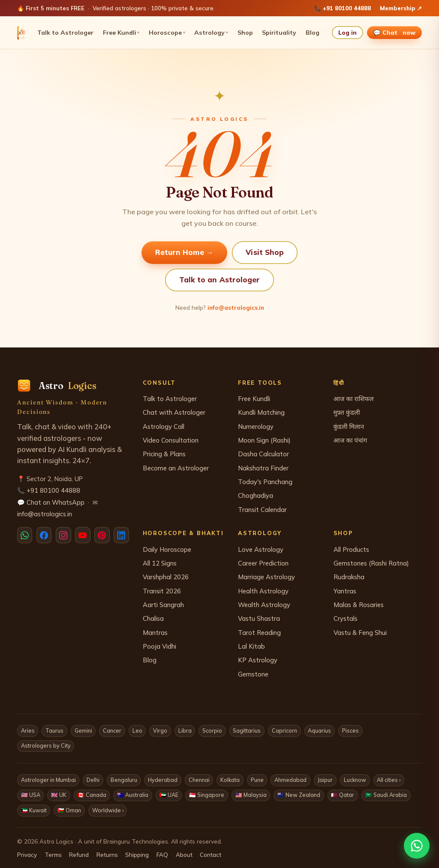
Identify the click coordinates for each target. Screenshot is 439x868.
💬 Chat (395, 32)
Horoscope (167, 33)
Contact (210, 855)
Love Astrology (261, 549)
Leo (137, 730)
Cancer (112, 730)
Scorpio (212, 730)
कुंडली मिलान (349, 427)
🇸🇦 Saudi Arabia (386, 795)
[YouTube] (83, 535)
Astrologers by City (46, 745)
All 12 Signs (160, 563)
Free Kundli (121, 33)
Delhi (93, 780)
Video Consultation (171, 440)
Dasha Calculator (263, 454)
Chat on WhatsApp (56, 503)
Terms (53, 855)
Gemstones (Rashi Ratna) (371, 563)
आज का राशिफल (354, 399)
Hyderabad (163, 780)
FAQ (162, 855)
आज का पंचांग (350, 440)
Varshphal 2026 (166, 577)
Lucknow (355, 780)
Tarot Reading (259, 633)
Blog (313, 33)
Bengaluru (124, 780)
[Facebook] (44, 535)
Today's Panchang (265, 482)
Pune (257, 780)
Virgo (160, 730)
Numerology (256, 427)
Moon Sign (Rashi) (264, 440)
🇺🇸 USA (31, 795)
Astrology (211, 33)
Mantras (155, 633)
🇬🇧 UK (59, 795)
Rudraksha (349, 577)
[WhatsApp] (25, 535)
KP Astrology (258, 660)
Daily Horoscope (167, 549)
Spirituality (279, 33)
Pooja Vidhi (159, 646)
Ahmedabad (290, 780)
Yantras (345, 591)
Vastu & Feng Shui (360, 633)
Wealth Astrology (264, 605)
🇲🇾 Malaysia (251, 795)
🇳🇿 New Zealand (299, 795)
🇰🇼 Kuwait (34, 810)
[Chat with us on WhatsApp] (417, 846)
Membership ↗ (401, 8)
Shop (245, 33)
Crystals (346, 618)
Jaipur (325, 780)
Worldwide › (108, 810)
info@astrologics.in (236, 307)
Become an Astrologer (176, 468)
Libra (185, 730)
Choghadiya (256, 495)
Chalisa (153, 618)
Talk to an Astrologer (220, 280)
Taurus (54, 730)
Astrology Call (164, 427)
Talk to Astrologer (65, 33)
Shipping (137, 855)
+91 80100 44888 (347, 8)
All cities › (389, 780)
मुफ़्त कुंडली (347, 412)
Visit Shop (265, 252)
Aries (28, 730)
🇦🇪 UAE (169, 795)
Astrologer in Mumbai (48, 780)
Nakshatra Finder (263, 468)
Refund (79, 855)
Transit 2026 (162, 591)
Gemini (83, 730)
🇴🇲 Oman (69, 810)
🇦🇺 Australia (133, 795)
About (184, 855)
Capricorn (284, 730)
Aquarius (319, 730)
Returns (107, 855)
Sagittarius (247, 730)
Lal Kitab (251, 646)
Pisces (350, 730)
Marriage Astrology (266, 577)
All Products (351, 549)
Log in (347, 32)
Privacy (27, 855)
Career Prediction (263, 563)
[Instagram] (63, 535)
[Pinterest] (102, 535)
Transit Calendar (262, 510)
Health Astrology (263, 591)
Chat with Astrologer (174, 412)
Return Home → (184, 252)
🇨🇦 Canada (92, 795)
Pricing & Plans (164, 454)
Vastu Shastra (259, 618)
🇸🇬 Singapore (207, 795)
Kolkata (230, 780)
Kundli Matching (261, 412)
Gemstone (253, 674)
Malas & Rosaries (359, 605)
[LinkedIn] (121, 535)
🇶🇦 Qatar (343, 795)
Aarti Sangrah (163, 605)
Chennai (199, 780)
